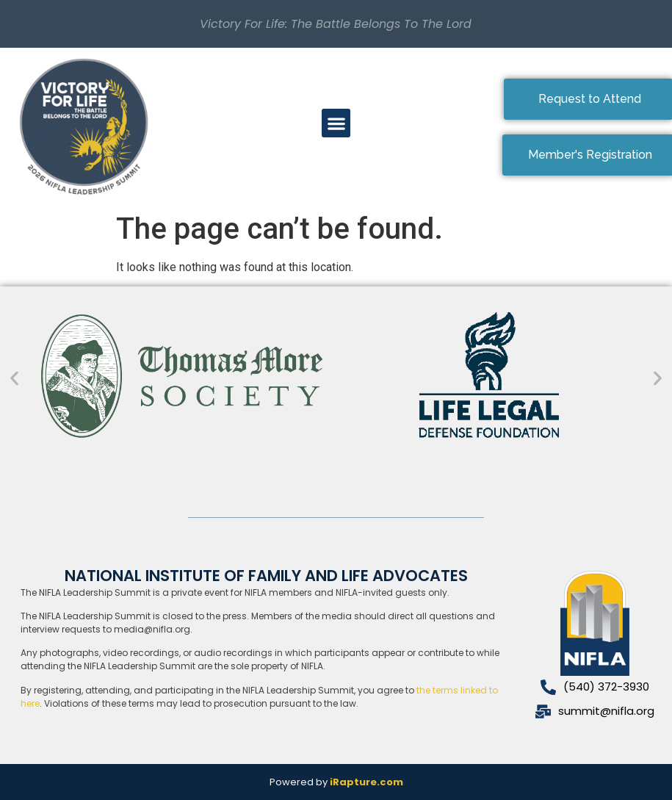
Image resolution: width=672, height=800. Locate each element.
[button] (336, 123)
